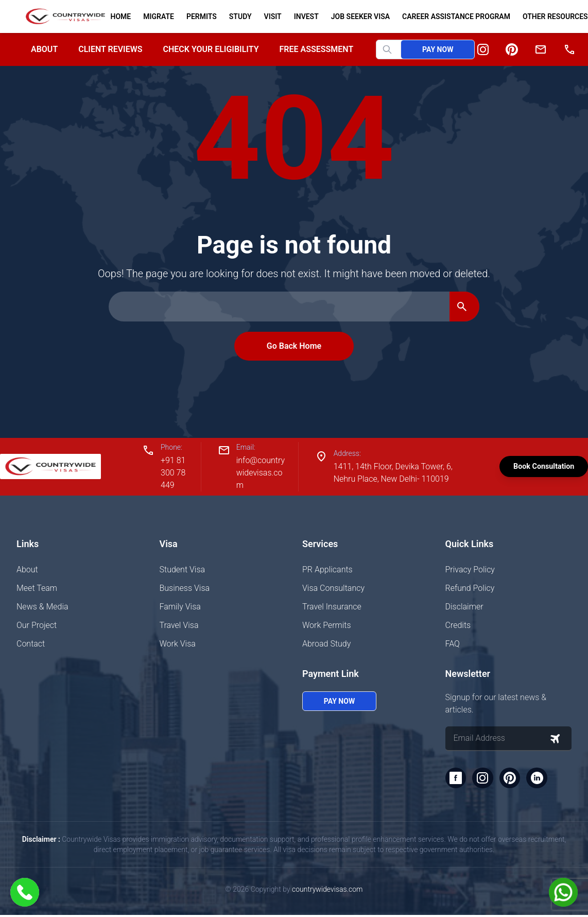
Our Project (37, 625)
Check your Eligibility (211, 49)
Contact (31, 644)
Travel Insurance (332, 607)
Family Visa (180, 607)
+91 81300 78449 (172, 473)
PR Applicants (327, 570)
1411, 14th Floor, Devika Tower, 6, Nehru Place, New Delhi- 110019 (380, 473)
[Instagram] (483, 49)
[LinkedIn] (543, 779)
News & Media (42, 607)
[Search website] (397, 49)
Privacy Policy (470, 570)
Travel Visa (179, 625)
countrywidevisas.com (327, 891)
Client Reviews (110, 49)
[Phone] (569, 49)
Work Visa (178, 644)
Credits (458, 625)
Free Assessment (317, 49)
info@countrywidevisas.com (253, 473)
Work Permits (327, 625)
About (44, 49)
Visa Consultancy (333, 588)
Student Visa (183, 570)
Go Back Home (294, 346)
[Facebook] (457, 779)
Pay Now (438, 49)
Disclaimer (464, 607)
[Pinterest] (512, 49)
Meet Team (37, 588)
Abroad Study (326, 644)
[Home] (61, 16)
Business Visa (185, 588)
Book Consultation (533, 466)
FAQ (453, 644)
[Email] (541, 49)
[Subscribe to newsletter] (555, 739)
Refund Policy (470, 588)
